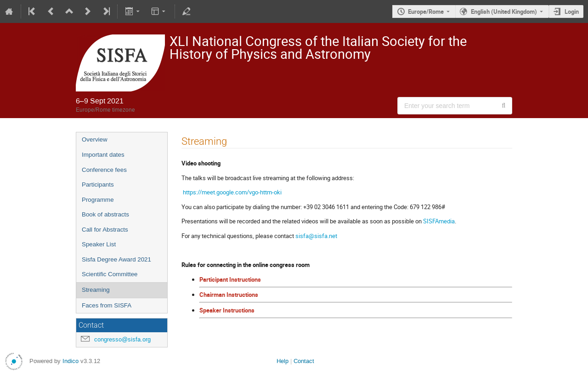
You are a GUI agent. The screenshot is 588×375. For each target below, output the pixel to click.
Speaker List (99, 244)
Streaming (96, 290)
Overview (95, 139)
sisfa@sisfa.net (316, 236)
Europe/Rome (426, 11)
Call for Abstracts (105, 230)
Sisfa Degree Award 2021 (116, 259)
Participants (98, 185)
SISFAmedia (439, 221)
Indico (71, 361)
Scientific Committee (110, 274)
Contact (304, 361)
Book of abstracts (105, 214)
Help (283, 361)
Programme (98, 200)
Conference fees (104, 170)
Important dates (103, 155)
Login (572, 11)
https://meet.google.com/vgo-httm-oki (232, 192)
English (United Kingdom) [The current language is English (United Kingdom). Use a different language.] (504, 11)
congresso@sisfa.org (122, 339)
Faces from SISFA (107, 305)
